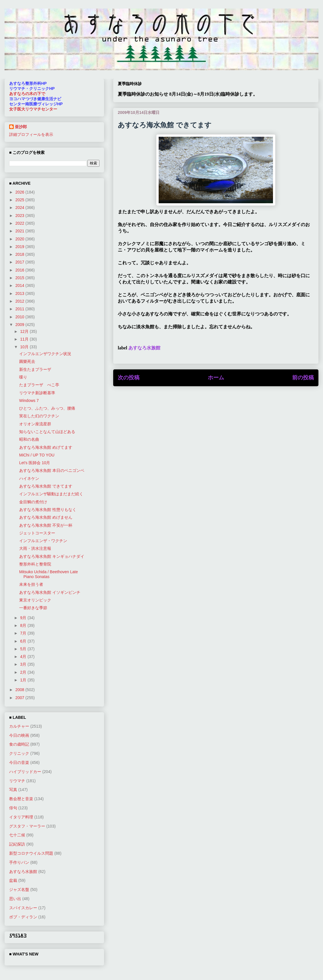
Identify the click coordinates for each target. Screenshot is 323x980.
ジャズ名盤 (19, 890)
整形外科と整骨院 (35, 564)
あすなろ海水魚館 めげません (46, 517)
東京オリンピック (35, 600)
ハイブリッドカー (25, 772)
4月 (24, 657)
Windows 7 (29, 401)
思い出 (15, 899)
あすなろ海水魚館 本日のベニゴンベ (52, 470)
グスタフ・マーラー (27, 826)
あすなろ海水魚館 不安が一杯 (46, 525)
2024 (20, 208)
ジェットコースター (37, 533)
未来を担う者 (31, 584)
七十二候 (17, 835)
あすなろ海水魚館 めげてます (46, 447)
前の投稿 (303, 378)
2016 (20, 270)
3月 (24, 664)
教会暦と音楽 (21, 799)
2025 (20, 200)
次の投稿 (129, 378)
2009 (20, 325)
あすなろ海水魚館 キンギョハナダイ (52, 556)
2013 (20, 293)
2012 (20, 301)
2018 (20, 254)
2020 (20, 239)
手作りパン (19, 862)
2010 (20, 317)
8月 (24, 625)
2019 (20, 247)
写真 (13, 790)
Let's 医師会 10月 (35, 463)
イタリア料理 (21, 817)
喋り (23, 377)
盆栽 (13, 880)
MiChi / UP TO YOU (37, 455)
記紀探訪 (17, 844)
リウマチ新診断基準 (37, 393)
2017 (20, 262)
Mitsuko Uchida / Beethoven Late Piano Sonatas (48, 574)
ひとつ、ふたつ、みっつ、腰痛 (47, 408)
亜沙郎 (21, 127)
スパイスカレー (23, 908)
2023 (20, 216)
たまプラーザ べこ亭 (39, 385)
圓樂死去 (27, 361)
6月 (24, 641)
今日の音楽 (19, 762)
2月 (24, 672)
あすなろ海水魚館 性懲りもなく (48, 510)
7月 (24, 633)
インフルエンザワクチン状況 (45, 354)
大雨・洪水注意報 (35, 548)
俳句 (13, 808)
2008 (20, 690)
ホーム (216, 378)
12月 (25, 331)
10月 (25, 347)
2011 (20, 309)
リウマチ (17, 781)
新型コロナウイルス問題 (31, 853)
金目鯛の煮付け (33, 502)
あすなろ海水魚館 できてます (46, 486)
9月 (24, 618)
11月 (25, 339)
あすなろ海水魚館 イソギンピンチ (50, 592)
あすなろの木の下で (27, 94)
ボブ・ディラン (23, 917)
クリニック (19, 753)
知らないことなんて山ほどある (47, 432)
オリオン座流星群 (35, 424)
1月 (24, 680)
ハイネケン (29, 478)
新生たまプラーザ (35, 369)
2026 (20, 192)
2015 (20, 278)
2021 (20, 231)
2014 (20, 285)
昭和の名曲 (29, 439)
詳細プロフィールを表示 (31, 134)
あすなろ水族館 (144, 348)
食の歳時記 (19, 744)
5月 (24, 649)
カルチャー (19, 726)
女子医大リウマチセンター (33, 109)
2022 (20, 223)
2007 (20, 698)
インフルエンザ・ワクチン (43, 541)
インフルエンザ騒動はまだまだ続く (51, 494)
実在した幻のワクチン (39, 416)
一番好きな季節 (33, 608)
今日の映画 (19, 735)
